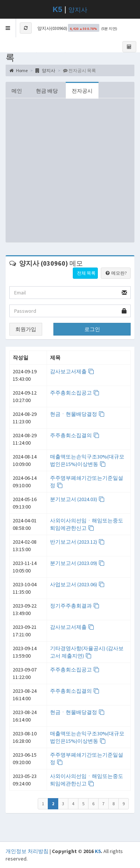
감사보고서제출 (72, 371)
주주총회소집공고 (75, 393)
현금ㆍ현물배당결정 (77, 414)
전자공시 (82, 91)
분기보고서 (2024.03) (77, 499)
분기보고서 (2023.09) (77, 563)
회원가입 (26, 329)
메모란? (116, 273)
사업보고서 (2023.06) (77, 584)
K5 (98, 851)
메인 (17, 91)
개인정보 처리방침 (27, 851)
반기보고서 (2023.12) (77, 542)
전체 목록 (86, 273)
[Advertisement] (70, 172)
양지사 (78, 10)
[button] (8, 28)
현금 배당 (47, 91)
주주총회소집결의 (75, 435)
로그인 (92, 329)
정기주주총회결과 (75, 606)
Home (18, 70)
